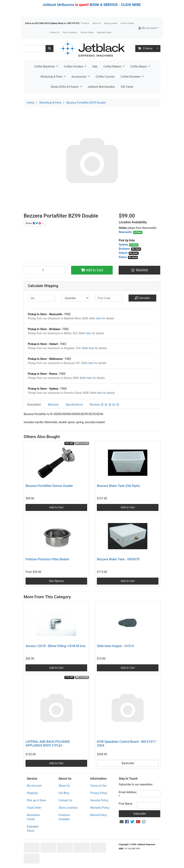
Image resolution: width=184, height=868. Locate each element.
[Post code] (109, 298)
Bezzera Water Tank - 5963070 (118, 559)
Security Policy (99, 800)
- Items (145, 48)
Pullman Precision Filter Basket (47, 559)
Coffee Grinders (74, 66)
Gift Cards (127, 87)
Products (85, 23)
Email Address (128, 794)
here (99, 318)
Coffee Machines (45, 66)
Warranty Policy (100, 808)
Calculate (142, 298)
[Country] (75, 298)
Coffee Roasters (131, 77)
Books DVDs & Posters (65, 87)
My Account (34, 786)
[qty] (42, 298)
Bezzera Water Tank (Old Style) (118, 486)
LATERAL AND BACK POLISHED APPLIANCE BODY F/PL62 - (48, 744)
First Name (126, 804)
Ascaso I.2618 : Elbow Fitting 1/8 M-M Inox (56, 646)
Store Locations (70, 32)
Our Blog (64, 793)
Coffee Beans (139, 66)
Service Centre (87, 32)
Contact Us (54, 32)
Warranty (53, 405)
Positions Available (64, 817)
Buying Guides (111, 23)
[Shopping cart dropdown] (158, 49)
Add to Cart (92, 270)
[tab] (34, 405)
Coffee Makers (113, 66)
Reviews (104, 405)
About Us (97, 23)
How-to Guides (127, 23)
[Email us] (122, 822)
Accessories (79, 77)
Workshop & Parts (52, 77)
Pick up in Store (37, 800)
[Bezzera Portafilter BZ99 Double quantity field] (45, 270)
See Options (56, 581)
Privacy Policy (99, 793)
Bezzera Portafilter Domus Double (49, 486)
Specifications (74, 405)
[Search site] (50, 49)
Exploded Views (104, 32)
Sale (95, 66)
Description (34, 405)
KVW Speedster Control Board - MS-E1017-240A (127, 744)
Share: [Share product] (34, 223)
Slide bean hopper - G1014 (115, 646)
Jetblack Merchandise (101, 87)
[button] (148, 28)
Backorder (128, 763)
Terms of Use (98, 786)
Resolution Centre (33, 817)
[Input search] (35, 49)
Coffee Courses (105, 77)
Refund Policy (99, 815)
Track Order (34, 808)
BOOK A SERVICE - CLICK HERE (115, 5)
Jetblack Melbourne (58, 5)
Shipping (32, 793)
